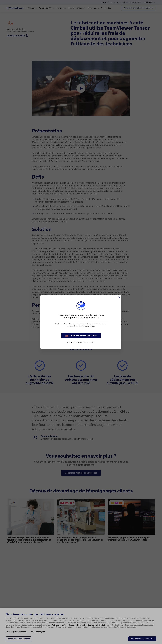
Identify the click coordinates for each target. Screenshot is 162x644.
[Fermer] (119, 297)
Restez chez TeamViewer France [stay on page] (81, 342)
